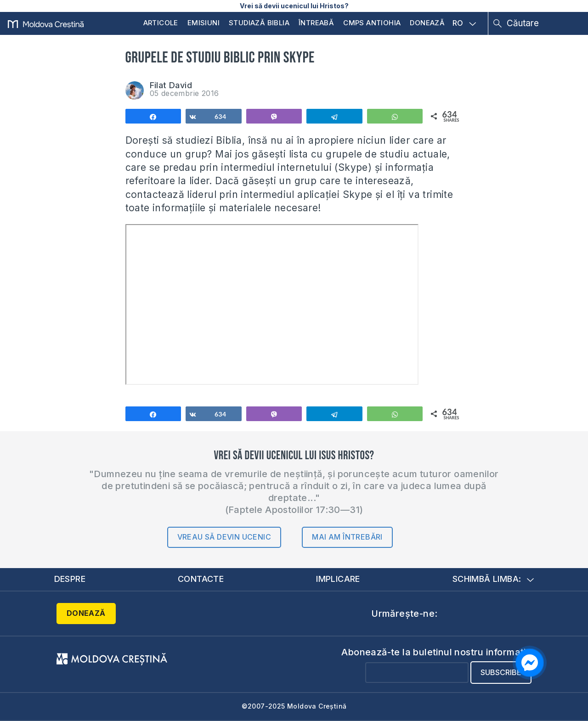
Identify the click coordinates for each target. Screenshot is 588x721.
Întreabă (316, 23)
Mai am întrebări (347, 537)
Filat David (171, 85)
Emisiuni (204, 23)
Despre (70, 579)
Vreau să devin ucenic (224, 537)
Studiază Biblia (259, 23)
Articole (161, 23)
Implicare (338, 579)
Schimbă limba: (493, 579)
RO (464, 23)
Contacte (201, 579)
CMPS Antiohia (372, 23)
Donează (427, 23)
